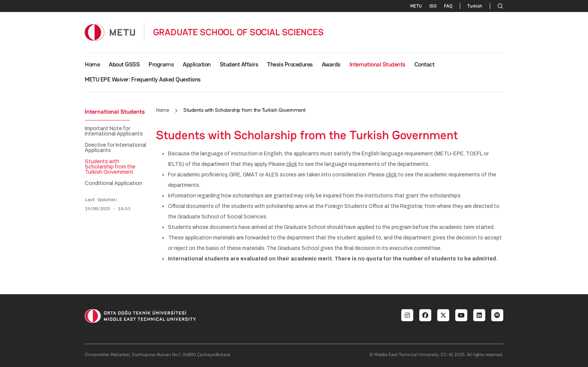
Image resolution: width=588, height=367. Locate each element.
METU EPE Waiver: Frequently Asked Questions (143, 79)
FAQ (448, 6)
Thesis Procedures (290, 64)
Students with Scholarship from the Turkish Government (110, 167)
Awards (331, 64)
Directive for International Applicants (115, 148)
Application (197, 64)
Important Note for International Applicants (114, 131)
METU (416, 6)
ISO (433, 6)
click (292, 164)
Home (92, 64)
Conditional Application (113, 183)
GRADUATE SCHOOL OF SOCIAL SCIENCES (238, 32)
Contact (424, 64)
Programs (161, 64)
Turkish (475, 6)
